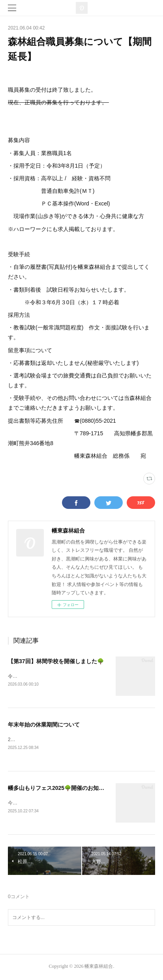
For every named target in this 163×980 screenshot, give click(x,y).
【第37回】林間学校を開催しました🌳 (56, 661)
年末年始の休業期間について (44, 725)
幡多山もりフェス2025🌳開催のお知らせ (59, 789)
